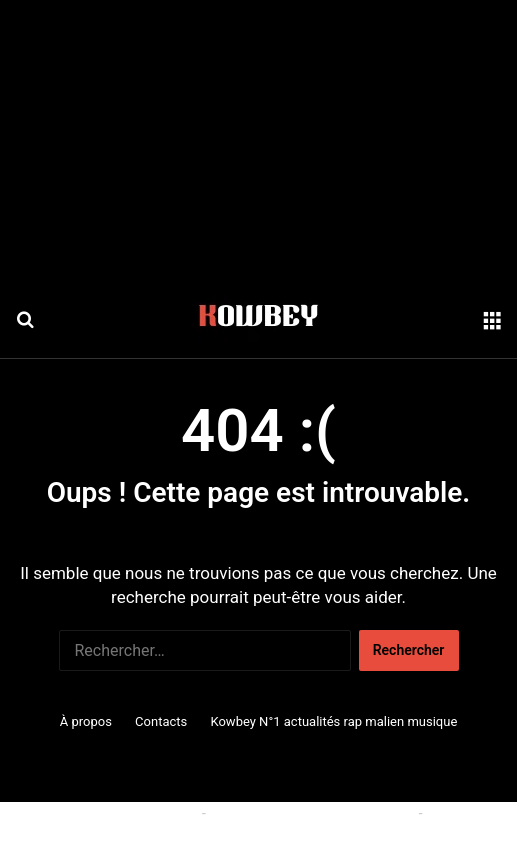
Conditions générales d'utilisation (312, 813)
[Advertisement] (258, 140)
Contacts (161, 721)
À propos (86, 721)
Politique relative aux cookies (107, 813)
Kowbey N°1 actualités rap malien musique (333, 721)
